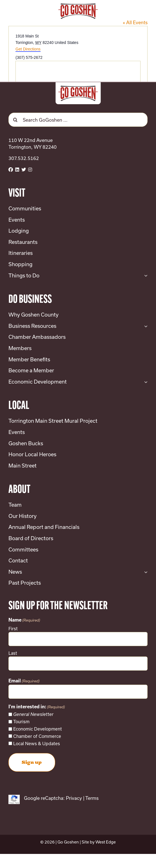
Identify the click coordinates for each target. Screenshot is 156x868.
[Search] (15, 120)
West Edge (106, 842)
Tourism (21, 722)
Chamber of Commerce (37, 736)
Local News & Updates (37, 744)
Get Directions (28, 49)
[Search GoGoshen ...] (78, 120)
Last (13, 653)
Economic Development (38, 729)
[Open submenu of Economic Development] (145, 382)
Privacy (74, 798)
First (13, 629)
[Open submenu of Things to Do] (145, 276)
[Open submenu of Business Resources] (145, 326)
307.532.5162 (24, 158)
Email (24, 681)
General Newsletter (33, 714)
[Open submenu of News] (145, 572)
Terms (92, 798)
